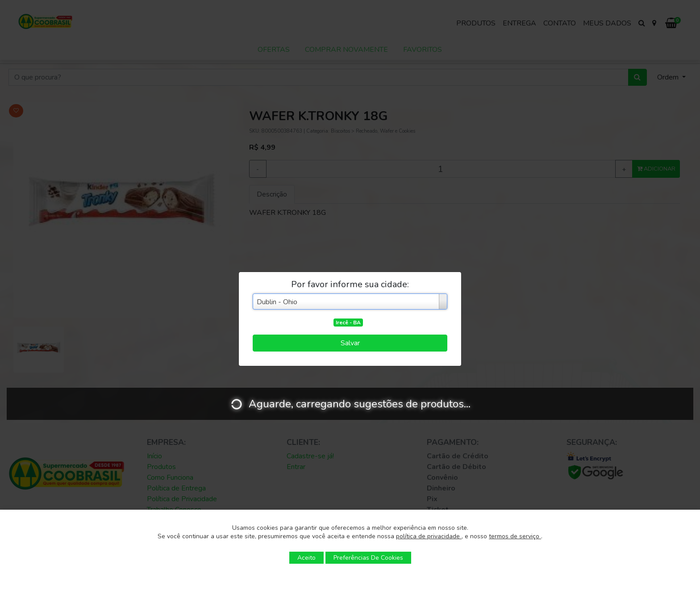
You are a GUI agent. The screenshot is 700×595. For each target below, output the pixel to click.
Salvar (350, 343)
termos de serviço (515, 536)
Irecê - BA (348, 323)
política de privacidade (429, 536)
